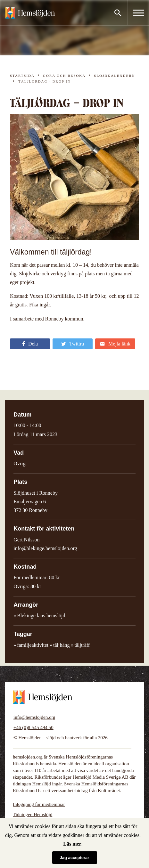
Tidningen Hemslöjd (33, 815)
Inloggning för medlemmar (39, 804)
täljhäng (62, 645)
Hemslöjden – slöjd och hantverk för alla (30, 13)
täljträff (82, 645)
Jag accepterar (75, 858)
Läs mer (72, 844)
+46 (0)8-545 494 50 (33, 727)
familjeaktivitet (33, 645)
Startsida (22, 76)
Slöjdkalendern (114, 76)
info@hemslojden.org (34, 717)
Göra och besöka (64, 76)
